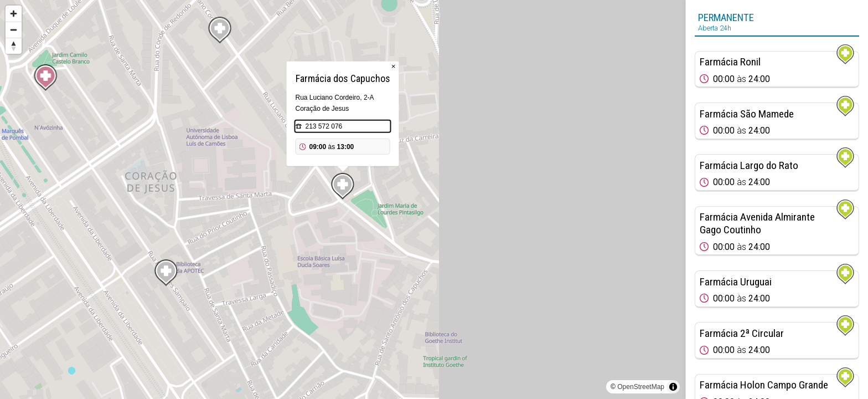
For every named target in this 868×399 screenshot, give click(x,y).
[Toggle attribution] (673, 387)
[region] (343, 199)
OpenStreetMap (641, 387)
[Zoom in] (14, 14)
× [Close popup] (394, 66)
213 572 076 (324, 126)
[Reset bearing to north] (14, 46)
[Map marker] (45, 78)
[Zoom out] (14, 30)
